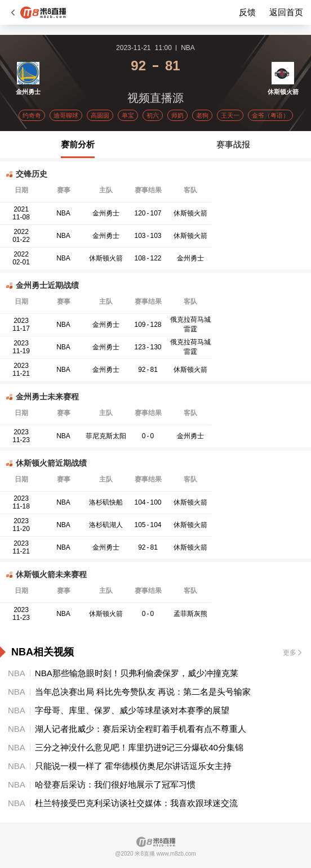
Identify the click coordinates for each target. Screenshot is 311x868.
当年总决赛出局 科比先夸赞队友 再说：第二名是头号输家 (143, 692)
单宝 (128, 115)
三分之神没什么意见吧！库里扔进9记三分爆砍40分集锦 (139, 747)
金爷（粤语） (270, 115)
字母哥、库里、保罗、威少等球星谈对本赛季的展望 (132, 710)
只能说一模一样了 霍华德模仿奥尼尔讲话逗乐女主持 (133, 766)
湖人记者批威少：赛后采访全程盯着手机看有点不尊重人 (141, 729)
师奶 (177, 115)
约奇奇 (32, 115)
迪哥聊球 (66, 115)
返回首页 (286, 12)
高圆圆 (100, 115)
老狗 (202, 115)
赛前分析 (78, 144)
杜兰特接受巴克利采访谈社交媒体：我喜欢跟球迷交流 (136, 803)
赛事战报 (233, 144)
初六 (153, 115)
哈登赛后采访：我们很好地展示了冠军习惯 (115, 784)
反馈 (247, 12)
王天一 (230, 115)
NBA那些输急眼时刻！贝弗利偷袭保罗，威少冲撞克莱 (137, 673)
